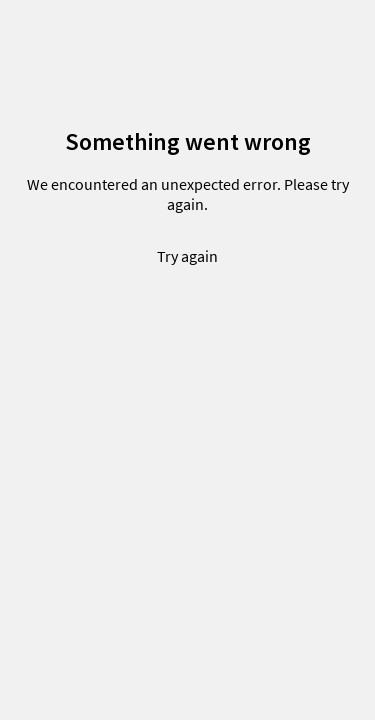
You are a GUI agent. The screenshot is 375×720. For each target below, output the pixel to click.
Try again (187, 256)
